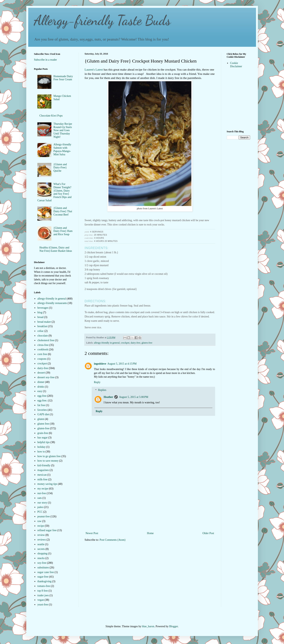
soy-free (42, 563)
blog (40, 312)
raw (39, 521)
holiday (41, 447)
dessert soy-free (46, 377)
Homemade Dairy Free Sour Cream (63, 78)
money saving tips (47, 484)
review (41, 535)
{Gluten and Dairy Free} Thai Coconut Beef (63, 211)
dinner (41, 382)
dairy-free (135, 343)
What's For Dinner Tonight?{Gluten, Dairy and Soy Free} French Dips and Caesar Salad (54, 192)
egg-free (42, 396)
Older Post (208, 533)
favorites (42, 410)
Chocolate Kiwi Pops (51, 116)
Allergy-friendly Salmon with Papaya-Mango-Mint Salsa (62, 149)
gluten (41, 419)
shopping (42, 553)
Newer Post (92, 533)
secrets (41, 549)
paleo (40, 507)
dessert (41, 373)
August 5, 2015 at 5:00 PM (134, 397)
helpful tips (44, 442)
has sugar (43, 438)
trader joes (43, 595)
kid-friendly (44, 465)
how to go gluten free (49, 456)
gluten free (43, 424)
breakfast (42, 326)
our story (42, 503)
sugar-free (43, 577)
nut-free (42, 493)
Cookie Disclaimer (236, 65)
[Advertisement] (150, 502)
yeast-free (43, 605)
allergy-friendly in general (107, 343)
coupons (42, 359)
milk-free (42, 479)
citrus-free (43, 345)
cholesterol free (46, 340)
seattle (41, 544)
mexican (42, 475)
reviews (42, 540)
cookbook (43, 349)
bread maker (44, 322)
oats (40, 498)
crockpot (125, 343)
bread (40, 317)
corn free (42, 354)
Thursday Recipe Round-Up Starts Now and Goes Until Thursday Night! (63, 130)
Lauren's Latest (94, 69)
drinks (41, 387)
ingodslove (100, 364)
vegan (41, 600)
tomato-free (44, 586)
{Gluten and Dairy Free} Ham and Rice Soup (63, 231)
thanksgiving (44, 581)
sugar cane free (46, 572)
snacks (41, 558)
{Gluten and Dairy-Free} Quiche (60, 168)
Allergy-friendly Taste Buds (102, 20)
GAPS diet (43, 414)
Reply (97, 382)
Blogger (173, 626)
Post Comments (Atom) (113, 540)
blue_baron (148, 626)
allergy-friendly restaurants (52, 303)
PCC (40, 512)
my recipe (43, 489)
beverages (43, 308)
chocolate (43, 336)
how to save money (48, 461)
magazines (43, 470)
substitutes (43, 568)
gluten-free (147, 343)
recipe (41, 526)
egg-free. (42, 401)
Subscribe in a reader (46, 60)
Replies (102, 390)
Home (150, 533)
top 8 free (43, 591)
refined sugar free (47, 530)
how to (41, 452)
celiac (41, 331)
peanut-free (44, 516)
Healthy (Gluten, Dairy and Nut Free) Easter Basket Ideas (56, 249)
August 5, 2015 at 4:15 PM (122, 364)
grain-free (43, 433)
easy (40, 391)
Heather (109, 397)
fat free (41, 405)
